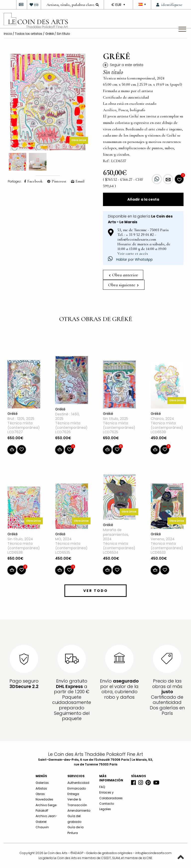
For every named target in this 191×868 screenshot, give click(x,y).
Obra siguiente (123, 285)
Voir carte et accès (133, 253)
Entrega (73, 794)
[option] (48, 102)
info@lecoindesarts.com (153, 853)
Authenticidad (78, 783)
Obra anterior (123, 275)
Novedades (44, 799)
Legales (105, 809)
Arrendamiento (79, 811)
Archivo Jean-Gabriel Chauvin (46, 822)
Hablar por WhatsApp (130, 259)
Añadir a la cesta (143, 199)
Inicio (8, 34)
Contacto (107, 804)
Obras (40, 794)
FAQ (102, 787)
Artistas (41, 788)
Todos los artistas (29, 34)
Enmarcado (77, 788)
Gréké (49, 34)
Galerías (42, 783)
